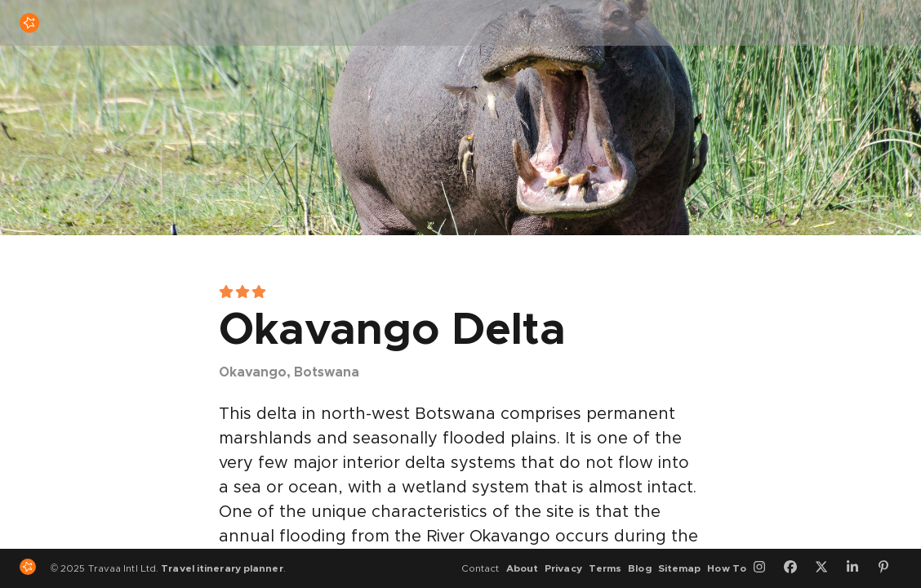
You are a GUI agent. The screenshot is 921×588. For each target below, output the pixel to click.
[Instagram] (765, 568)
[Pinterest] (889, 568)
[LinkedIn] (858, 568)
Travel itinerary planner (222, 568)
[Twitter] (827, 568)
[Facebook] (796, 568)
